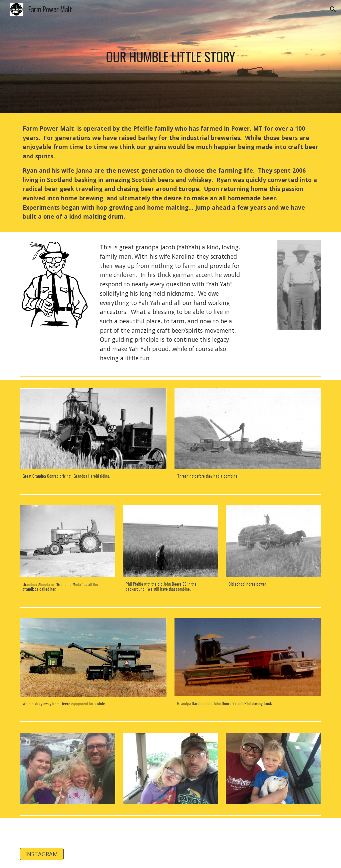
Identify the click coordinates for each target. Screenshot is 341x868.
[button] (333, 9)
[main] (171, 57)
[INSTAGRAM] (42, 854)
